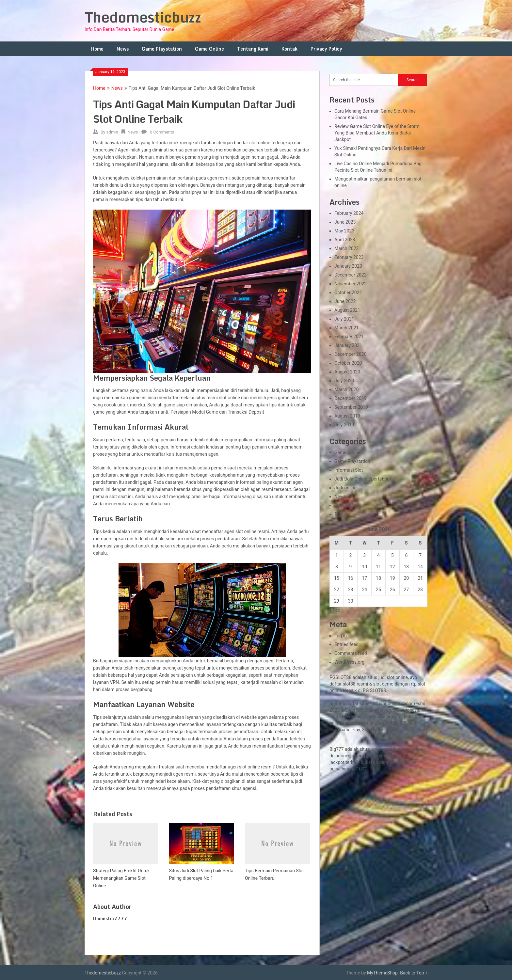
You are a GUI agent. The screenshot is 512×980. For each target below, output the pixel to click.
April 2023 (345, 240)
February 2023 (349, 257)
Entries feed (346, 644)
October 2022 (348, 292)
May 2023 (344, 231)
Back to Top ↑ (414, 973)
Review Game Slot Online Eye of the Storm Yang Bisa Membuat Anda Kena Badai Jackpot (377, 133)
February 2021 (349, 337)
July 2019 (344, 425)
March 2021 (346, 328)
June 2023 (345, 222)
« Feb (335, 610)
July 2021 (344, 319)
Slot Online (345, 505)
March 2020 (346, 389)
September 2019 (351, 407)
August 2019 (347, 416)
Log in (341, 636)
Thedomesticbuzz (143, 17)
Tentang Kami (253, 49)
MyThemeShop (382, 973)
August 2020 (347, 372)
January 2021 (348, 345)
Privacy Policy (326, 49)
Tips (339, 514)
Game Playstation (162, 49)
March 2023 (346, 248)
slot (416, 717)
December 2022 (351, 275)
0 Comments (162, 132)
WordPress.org (349, 662)
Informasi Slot (349, 470)
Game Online (209, 49)
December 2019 (351, 398)
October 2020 (348, 363)
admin (112, 132)
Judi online (345, 488)
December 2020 (351, 354)
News (123, 49)
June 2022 (345, 301)
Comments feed (351, 653)
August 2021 (347, 310)
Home (97, 49)
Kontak (289, 49)
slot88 (349, 684)
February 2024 (349, 213)
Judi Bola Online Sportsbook (363, 479)
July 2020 (344, 381)
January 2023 (348, 266)
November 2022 (351, 284)
